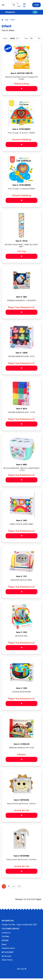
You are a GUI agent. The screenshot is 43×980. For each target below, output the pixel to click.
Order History (7, 960)
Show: (26, 38)
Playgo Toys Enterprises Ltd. (21, 307)
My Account (6, 956)
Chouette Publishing (21, 140)
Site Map (5, 936)
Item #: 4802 (21, 465)
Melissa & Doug (22, 84)
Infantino (21, 754)
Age (7, 20)
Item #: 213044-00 (21, 744)
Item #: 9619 (21, 409)
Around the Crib (22, 810)
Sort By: (5, 38)
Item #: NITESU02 (21, 800)
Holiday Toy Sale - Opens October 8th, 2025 (19, 925)
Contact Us (6, 933)
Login (36, 5)
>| (19, 886)
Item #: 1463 (21, 520)
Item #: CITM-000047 (21, 129)
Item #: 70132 (22, 241)
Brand (4, 944)
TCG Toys (22, 251)
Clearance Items (8, 948)
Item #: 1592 (21, 632)
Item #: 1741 (21, 576)
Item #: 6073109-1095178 (21, 73)
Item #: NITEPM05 (21, 856)
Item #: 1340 (21, 688)
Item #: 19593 (22, 353)
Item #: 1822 (21, 297)
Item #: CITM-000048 (21, 185)
